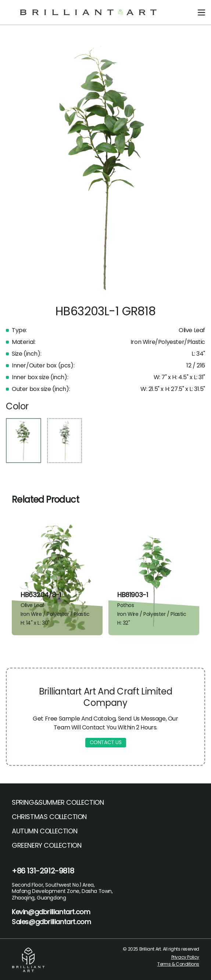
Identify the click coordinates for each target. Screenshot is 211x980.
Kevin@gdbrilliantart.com (51, 912)
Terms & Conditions (178, 964)
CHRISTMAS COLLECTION (49, 817)
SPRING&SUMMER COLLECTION (58, 802)
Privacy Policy (185, 957)
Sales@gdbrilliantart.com (51, 922)
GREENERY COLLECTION (47, 845)
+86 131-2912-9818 (43, 871)
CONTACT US (106, 742)
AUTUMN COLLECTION (44, 831)
